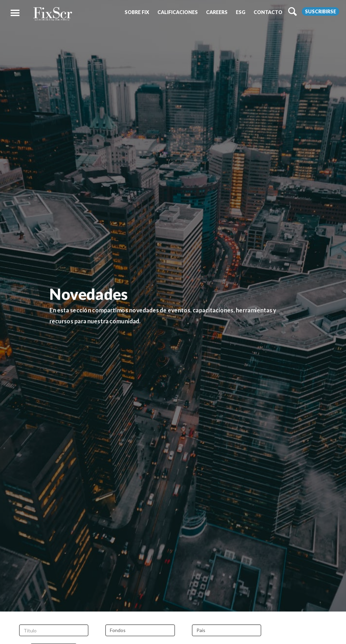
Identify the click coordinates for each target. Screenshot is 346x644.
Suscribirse (321, 11)
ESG (241, 12)
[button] (137, 12)
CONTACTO (268, 12)
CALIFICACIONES (178, 12)
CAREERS (217, 12)
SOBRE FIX (137, 12)
